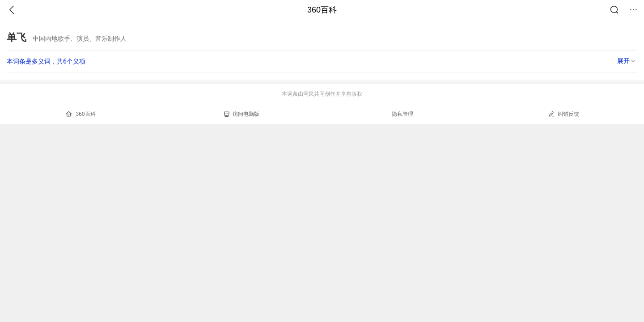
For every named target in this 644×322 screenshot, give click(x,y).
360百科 (322, 10)
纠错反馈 (564, 114)
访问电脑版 (242, 114)
